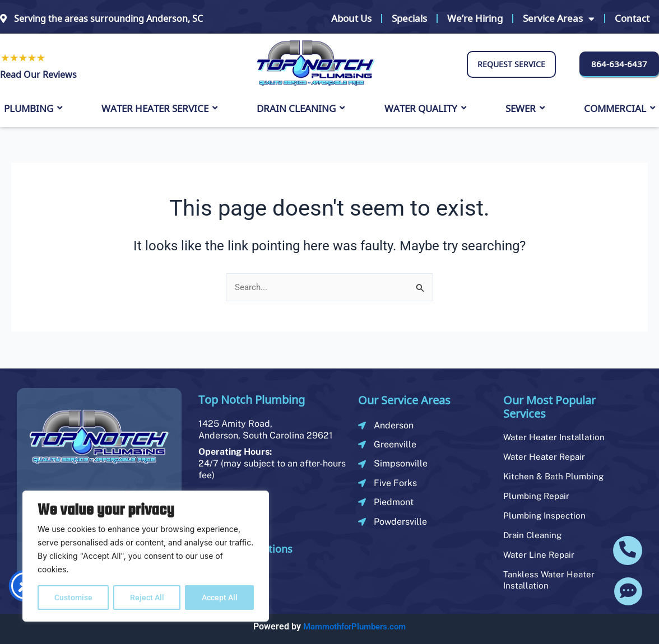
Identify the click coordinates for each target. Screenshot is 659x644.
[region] (146, 556)
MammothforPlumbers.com (355, 626)
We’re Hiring (475, 18)
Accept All (220, 598)
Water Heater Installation (556, 437)
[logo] (315, 63)
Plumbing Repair (538, 496)
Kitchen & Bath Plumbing (555, 476)
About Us (351, 18)
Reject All (147, 598)
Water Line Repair (540, 555)
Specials (409, 18)
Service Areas (559, 19)
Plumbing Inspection (546, 515)
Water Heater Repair (546, 457)
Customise (73, 598)
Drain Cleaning (534, 535)
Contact (632, 18)
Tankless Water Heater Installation (551, 580)
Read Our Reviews (38, 74)
